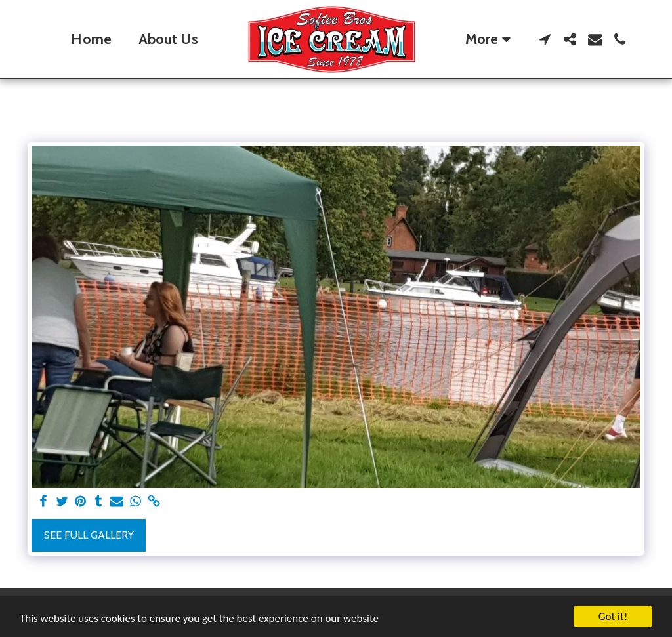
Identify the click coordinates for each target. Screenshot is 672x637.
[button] (545, 39)
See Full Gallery (89, 535)
